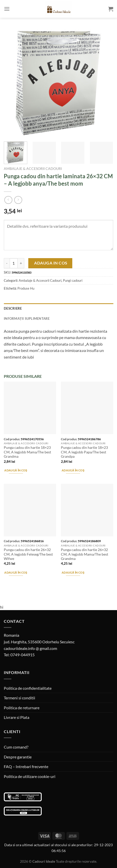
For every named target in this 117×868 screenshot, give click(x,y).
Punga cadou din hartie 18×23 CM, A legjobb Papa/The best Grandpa (84, 452)
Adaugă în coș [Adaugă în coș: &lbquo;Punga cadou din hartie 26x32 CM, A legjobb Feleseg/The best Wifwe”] (16, 572)
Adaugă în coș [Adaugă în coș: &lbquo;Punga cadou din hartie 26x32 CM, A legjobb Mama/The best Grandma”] (73, 572)
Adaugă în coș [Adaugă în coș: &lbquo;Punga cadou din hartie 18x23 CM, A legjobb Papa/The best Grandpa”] (73, 470)
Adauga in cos (51, 263)
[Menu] (7, 9)
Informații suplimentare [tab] (27, 318)
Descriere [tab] (13, 308)
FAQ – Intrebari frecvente (26, 766)
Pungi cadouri (73, 280)
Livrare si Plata (17, 717)
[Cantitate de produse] (14, 263)
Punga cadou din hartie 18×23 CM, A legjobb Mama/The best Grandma (27, 452)
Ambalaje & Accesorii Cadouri (33, 169)
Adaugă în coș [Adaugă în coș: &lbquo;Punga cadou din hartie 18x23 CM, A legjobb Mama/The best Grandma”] (16, 470)
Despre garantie (18, 757)
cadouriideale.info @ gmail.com (30, 648)
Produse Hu (26, 288)
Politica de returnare (22, 708)
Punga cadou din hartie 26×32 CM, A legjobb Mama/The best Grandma (85, 554)
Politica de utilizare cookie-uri (30, 776)
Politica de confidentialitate (28, 688)
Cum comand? (16, 747)
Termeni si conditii (19, 698)
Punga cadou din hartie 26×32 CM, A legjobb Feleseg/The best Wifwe (28, 554)
